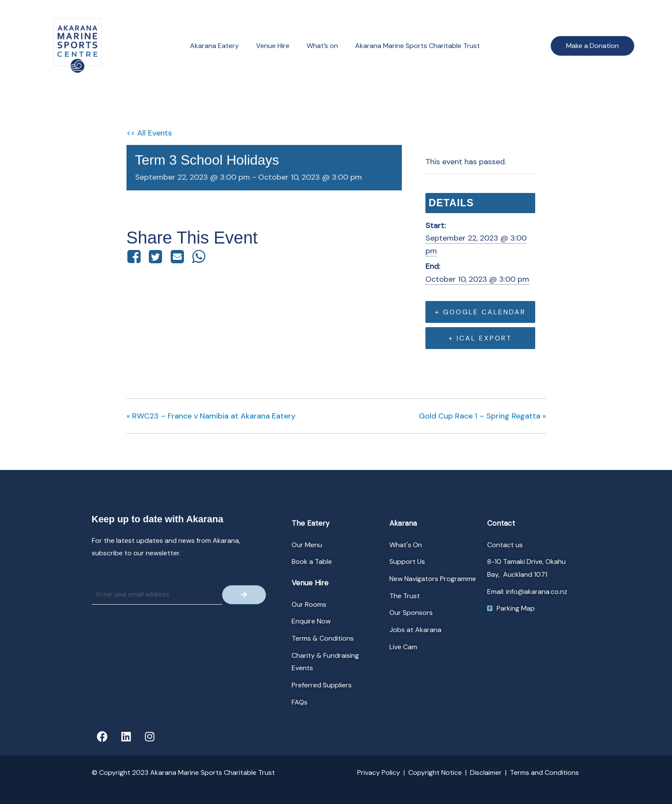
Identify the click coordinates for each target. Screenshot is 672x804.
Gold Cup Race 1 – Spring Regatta (482, 416)
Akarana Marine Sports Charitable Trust (417, 46)
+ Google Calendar (480, 312)
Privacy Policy (379, 772)
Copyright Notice (435, 772)
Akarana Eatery (214, 46)
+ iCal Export (480, 338)
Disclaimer (486, 772)
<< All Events (149, 133)
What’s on (322, 46)
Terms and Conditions (544, 772)
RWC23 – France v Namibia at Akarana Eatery (211, 416)
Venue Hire (273, 46)
